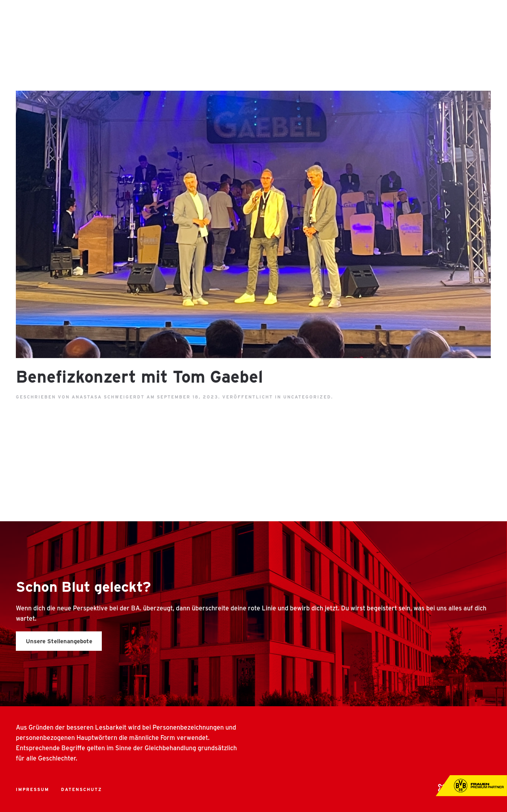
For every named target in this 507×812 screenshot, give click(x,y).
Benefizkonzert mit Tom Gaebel (139, 376)
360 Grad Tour (423, 16)
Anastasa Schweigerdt (108, 397)
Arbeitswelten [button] (330, 16)
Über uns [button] (232, 16)
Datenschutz (82, 789)
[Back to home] (32, 16)
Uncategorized (307, 397)
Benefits (276, 16)
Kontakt (476, 16)
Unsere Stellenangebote (59, 641)
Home (194, 16)
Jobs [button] (377, 16)
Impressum (32, 789)
